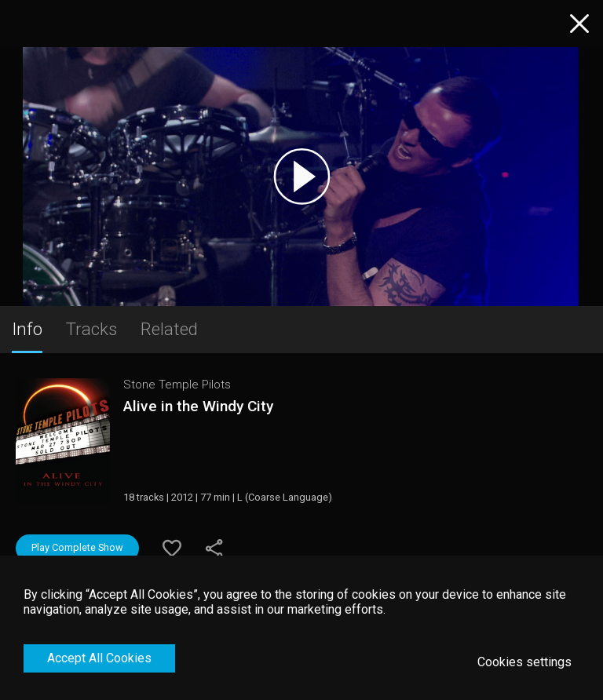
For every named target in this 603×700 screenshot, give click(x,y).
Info (27, 329)
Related (169, 329)
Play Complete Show (77, 547)
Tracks (91, 329)
